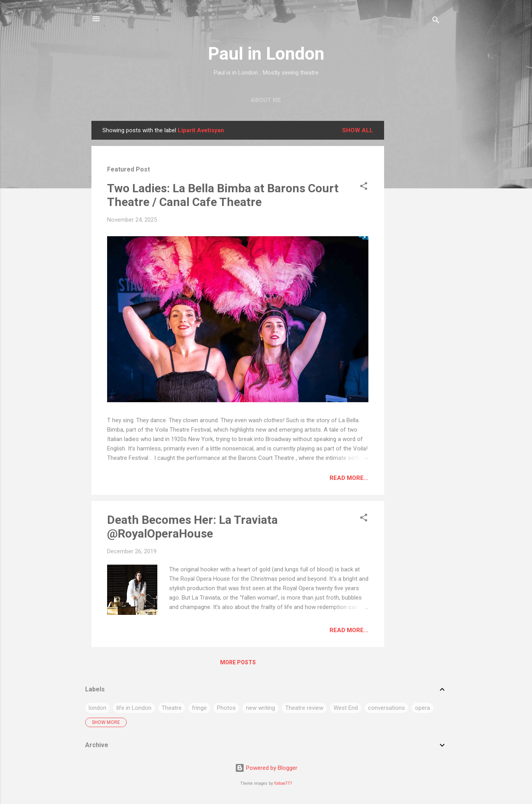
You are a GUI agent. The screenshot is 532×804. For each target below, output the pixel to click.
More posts (238, 662)
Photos (226, 708)
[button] (364, 187)
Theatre (172, 708)
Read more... (349, 478)
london (97, 708)
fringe (199, 708)
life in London (134, 708)
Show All (358, 130)
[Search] (436, 21)
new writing (261, 708)
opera (423, 708)
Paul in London (266, 54)
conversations (386, 708)
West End (346, 708)
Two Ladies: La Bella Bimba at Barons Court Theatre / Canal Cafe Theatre (223, 195)
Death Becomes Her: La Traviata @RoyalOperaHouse (192, 527)
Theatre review (304, 708)
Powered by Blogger (266, 768)
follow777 (283, 783)
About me (266, 100)
